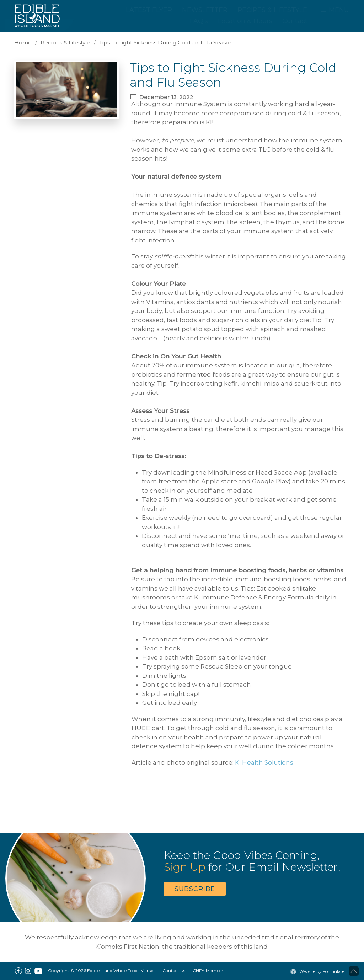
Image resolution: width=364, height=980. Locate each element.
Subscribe (195, 889)
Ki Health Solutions (264, 762)
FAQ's (199, 21)
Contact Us (174, 971)
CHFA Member (208, 971)
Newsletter (205, 10)
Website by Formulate (317, 971)
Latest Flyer (149, 10)
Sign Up (185, 867)
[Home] (41, 15)
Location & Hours (245, 21)
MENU (334, 10)
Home (23, 43)
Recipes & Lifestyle (272, 10)
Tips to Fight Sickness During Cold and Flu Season (166, 43)
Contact (295, 21)
